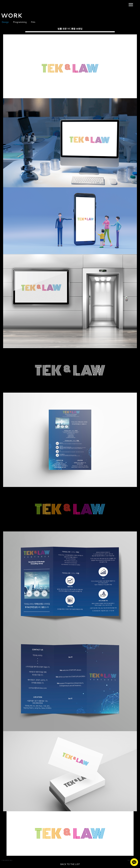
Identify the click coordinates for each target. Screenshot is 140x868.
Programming (20, 22)
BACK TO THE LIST (70, 864)
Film (34, 22)
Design (5, 22)
